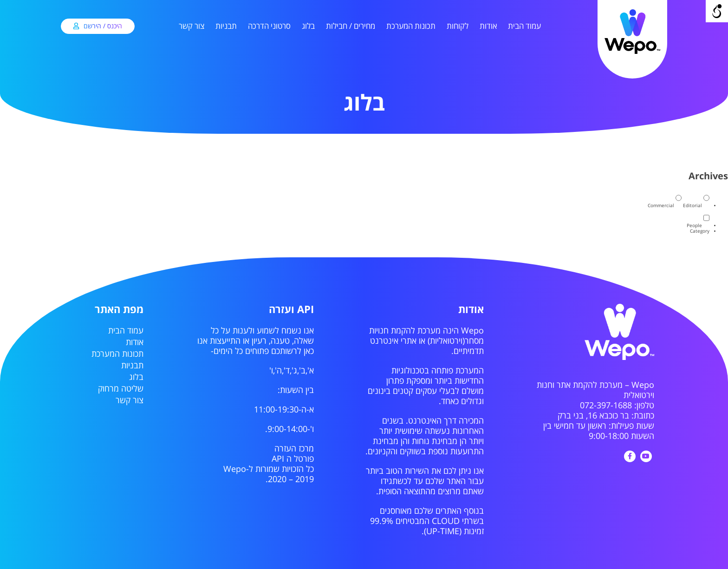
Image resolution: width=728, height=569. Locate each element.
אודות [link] (488, 26)
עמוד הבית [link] (524, 26)
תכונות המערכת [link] (411, 26)
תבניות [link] (226, 26)
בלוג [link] (308, 26)
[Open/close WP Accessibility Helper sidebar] (717, 11)
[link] (632, 52)
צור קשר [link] (192, 26)
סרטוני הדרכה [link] (269, 26)
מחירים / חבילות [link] (351, 26)
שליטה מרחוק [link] (121, 389)
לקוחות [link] (458, 26)
